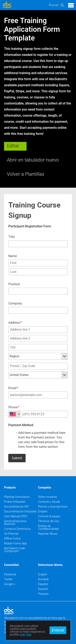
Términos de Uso (49, 521)
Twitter (8, 579)
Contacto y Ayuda (49, 502)
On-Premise (11, 534)
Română (43, 579)
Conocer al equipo (49, 516)
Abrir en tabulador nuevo (33, 160)
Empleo (43, 511)
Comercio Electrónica (17, 529)
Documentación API (16, 507)
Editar (13, 146)
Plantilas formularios (17, 497)
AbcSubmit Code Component (14, 550)
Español (43, 584)
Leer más (26, 634)
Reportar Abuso (48, 534)
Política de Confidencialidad (48, 527)
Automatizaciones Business (15, 523)
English (43, 574)
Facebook (10, 574)
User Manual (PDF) (16, 516)
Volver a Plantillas (26, 174)
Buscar (54, 5)
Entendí (58, 630)
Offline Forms (12, 539)
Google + (10, 584)
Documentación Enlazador (20, 511)
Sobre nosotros (48, 497)
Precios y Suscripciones (53, 507)
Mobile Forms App (15, 543)
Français (43, 594)
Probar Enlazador (15, 502)
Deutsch (43, 589)
